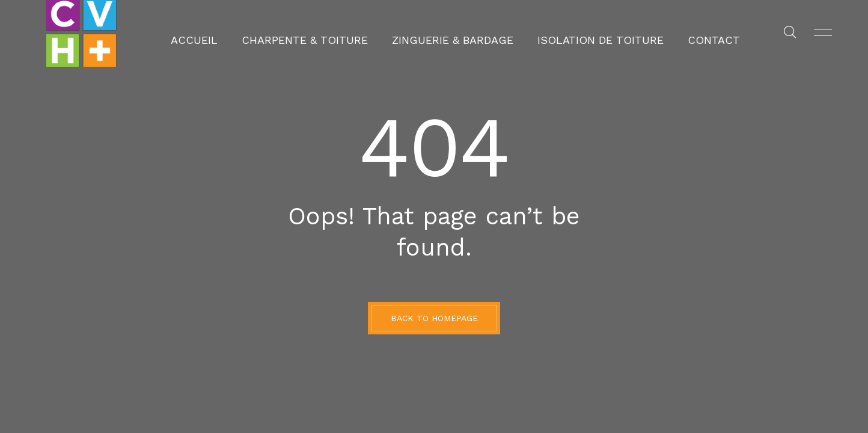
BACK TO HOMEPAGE (434, 318)
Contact (667, 33)
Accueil (241, 33)
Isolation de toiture (573, 33)
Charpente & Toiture (332, 33)
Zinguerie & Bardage (453, 33)
